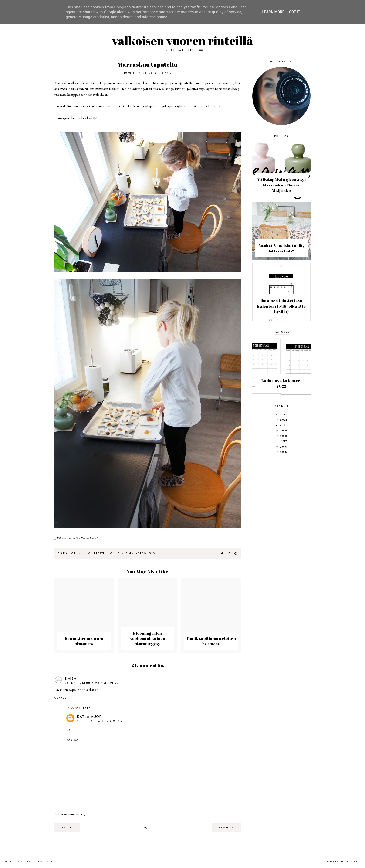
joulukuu (77, 553)
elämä (63, 553)
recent (67, 828)
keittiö (141, 553)
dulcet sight (349, 862)
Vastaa (61, 698)
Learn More (273, 12)
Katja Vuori (90, 717)
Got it (295, 12)
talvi (153, 553)
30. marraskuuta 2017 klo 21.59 (92, 683)
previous (226, 828)
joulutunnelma (121, 553)
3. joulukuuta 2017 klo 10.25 (101, 721)
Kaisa (71, 678)
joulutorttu (97, 553)
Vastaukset (81, 708)
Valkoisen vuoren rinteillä (183, 41)
